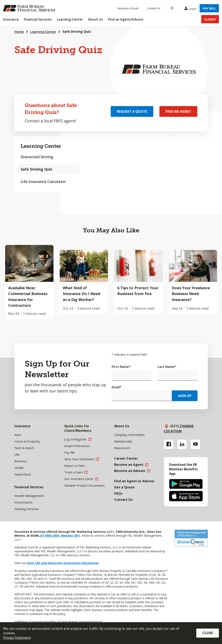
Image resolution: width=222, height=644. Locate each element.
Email (117, 387)
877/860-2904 (49, 536)
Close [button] (208, 633)
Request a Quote (132, 111)
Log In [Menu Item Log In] (191, 8)
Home (19, 32)
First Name (121, 367)
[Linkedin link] (182, 444)
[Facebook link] (169, 444)
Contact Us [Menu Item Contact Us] (154, 8)
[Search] (172, 8)
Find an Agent (178, 111)
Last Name (167, 367)
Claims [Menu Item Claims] (210, 19)
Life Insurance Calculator (43, 181)
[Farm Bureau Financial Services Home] (30, 8)
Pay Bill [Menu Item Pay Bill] (209, 8)
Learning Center (43, 32)
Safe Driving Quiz (36, 169)
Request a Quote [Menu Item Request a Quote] (128, 8)
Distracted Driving (37, 157)
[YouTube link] (195, 444)
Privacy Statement (17, 638)
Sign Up (185, 396)
